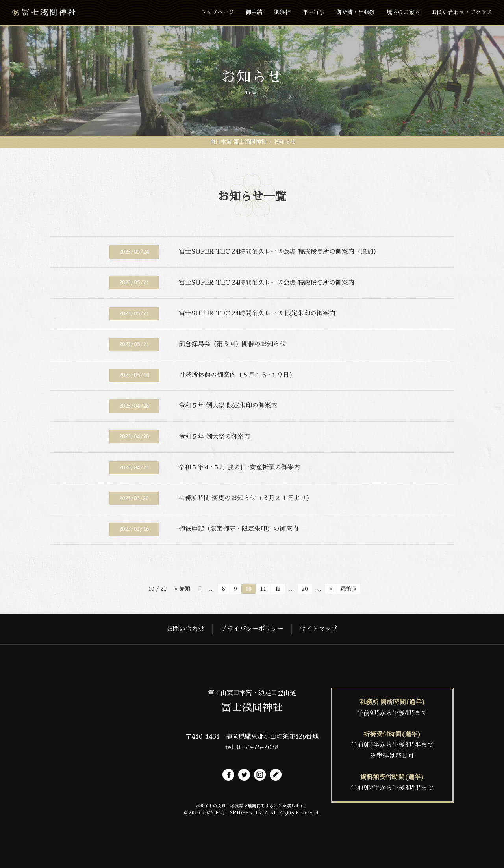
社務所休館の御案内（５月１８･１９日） (237, 375)
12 (278, 589)
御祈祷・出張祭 (356, 12)
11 (263, 589)
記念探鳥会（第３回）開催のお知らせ (232, 344)
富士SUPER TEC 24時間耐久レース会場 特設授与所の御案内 (267, 283)
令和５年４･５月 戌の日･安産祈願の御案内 (239, 467)
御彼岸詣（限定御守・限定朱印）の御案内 (239, 529)
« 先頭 (182, 589)
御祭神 (282, 12)
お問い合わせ (185, 629)
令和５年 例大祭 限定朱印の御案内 (228, 406)
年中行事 (313, 12)
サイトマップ (319, 629)
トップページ (217, 12)
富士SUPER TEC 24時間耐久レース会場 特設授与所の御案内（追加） (279, 252)
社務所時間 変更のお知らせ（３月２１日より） (246, 498)
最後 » (348, 589)
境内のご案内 (403, 12)
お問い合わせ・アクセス (462, 12)
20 (305, 589)
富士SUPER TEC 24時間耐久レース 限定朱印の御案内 (257, 313)
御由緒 (254, 12)
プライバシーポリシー (252, 629)
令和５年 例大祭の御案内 (214, 437)
